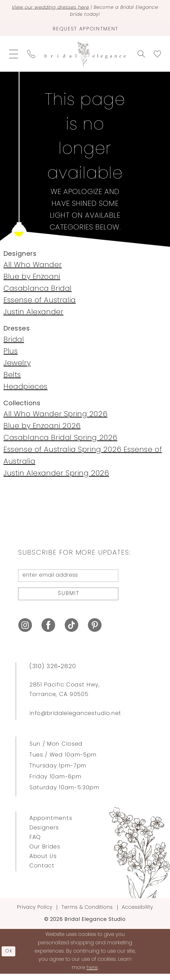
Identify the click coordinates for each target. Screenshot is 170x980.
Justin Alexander (33, 315)
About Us (43, 863)
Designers (44, 834)
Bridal (14, 343)
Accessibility (137, 914)
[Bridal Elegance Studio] (85, 57)
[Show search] (141, 57)
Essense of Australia (40, 304)
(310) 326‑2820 (53, 673)
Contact (42, 872)
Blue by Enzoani (32, 280)
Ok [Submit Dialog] (10, 957)
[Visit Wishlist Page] (157, 57)
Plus (11, 355)
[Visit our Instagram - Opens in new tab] (25, 632)
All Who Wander (33, 268)
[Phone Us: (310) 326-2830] (31, 57)
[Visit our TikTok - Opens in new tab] (72, 632)
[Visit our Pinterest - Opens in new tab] (95, 632)
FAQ (35, 844)
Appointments (51, 825)
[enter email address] (68, 579)
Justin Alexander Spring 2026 (56, 477)
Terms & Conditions (87, 914)
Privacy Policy (35, 914)
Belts (12, 378)
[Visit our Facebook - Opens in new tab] (48, 632)
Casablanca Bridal (38, 292)
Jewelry (17, 367)
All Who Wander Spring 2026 (55, 418)
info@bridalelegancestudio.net (75, 720)
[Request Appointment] (85, 31)
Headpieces (26, 390)
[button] (14, 57)
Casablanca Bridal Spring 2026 (60, 441)
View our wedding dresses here (61, 8)
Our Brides (45, 853)
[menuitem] (14, 57)
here (92, 974)
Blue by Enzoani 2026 (42, 429)
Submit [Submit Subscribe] (69, 599)
